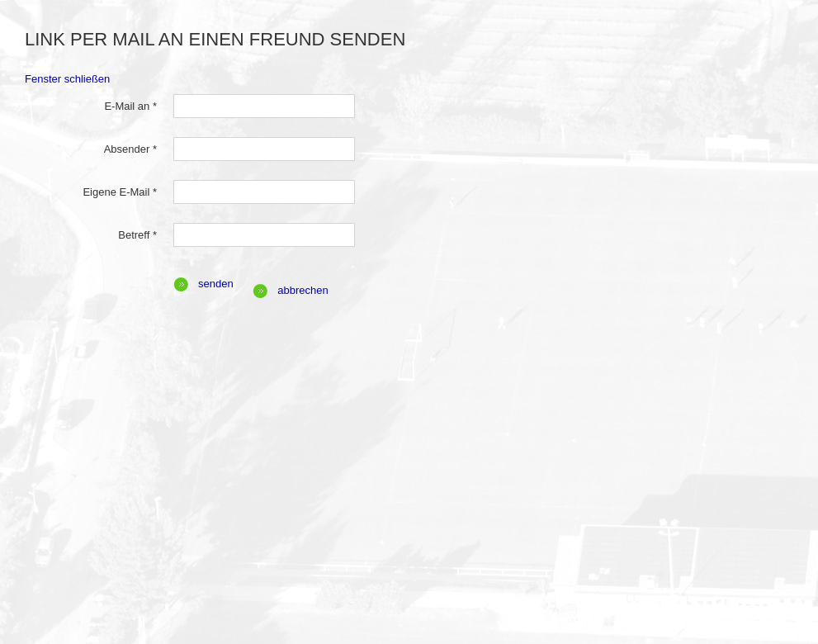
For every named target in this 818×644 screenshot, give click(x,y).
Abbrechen (303, 290)
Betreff (137, 235)
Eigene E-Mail (120, 192)
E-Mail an (130, 106)
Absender (130, 149)
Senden (216, 284)
